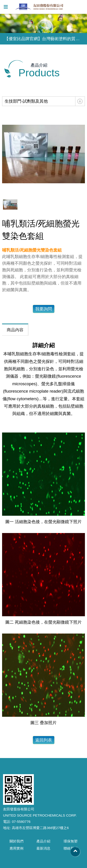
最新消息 (43, 848)
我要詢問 (44, 309)
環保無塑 (71, 841)
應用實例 (16, 848)
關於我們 (16, 841)
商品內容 (15, 330)
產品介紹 (43, 841)
